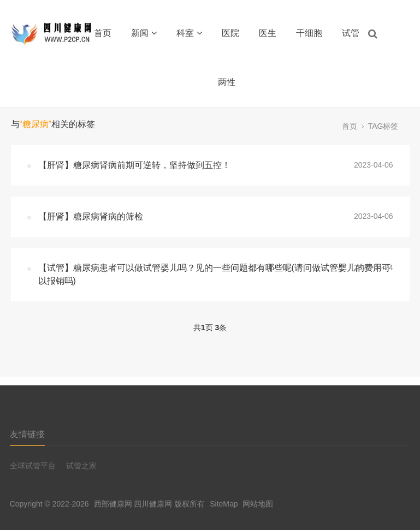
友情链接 (27, 434)
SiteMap (224, 504)
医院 (230, 33)
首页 (103, 33)
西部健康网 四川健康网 (133, 504)
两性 (227, 82)
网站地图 (258, 504)
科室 (189, 33)
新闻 (144, 33)
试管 (351, 33)
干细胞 (309, 33)
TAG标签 (383, 126)
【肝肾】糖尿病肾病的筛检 (91, 216)
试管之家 (81, 466)
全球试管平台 (33, 466)
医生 (268, 33)
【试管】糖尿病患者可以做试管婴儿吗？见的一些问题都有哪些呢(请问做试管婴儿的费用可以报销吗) (214, 274)
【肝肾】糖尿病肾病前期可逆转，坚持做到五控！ (134, 165)
